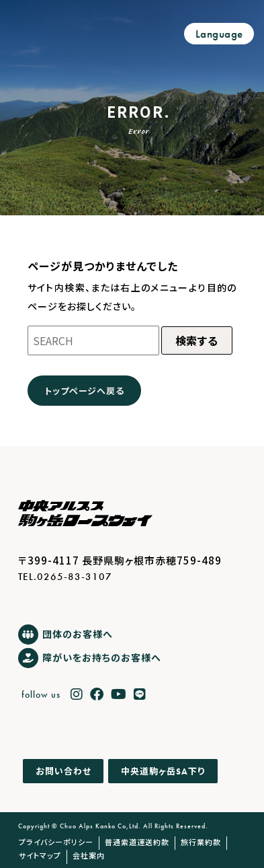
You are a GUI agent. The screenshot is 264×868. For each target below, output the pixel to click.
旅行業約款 (201, 842)
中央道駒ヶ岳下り (163, 771)
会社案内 (89, 855)
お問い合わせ (63, 771)
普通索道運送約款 (137, 842)
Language (219, 34)
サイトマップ (40, 855)
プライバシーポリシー (56, 842)
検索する (197, 340)
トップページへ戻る (84, 391)
